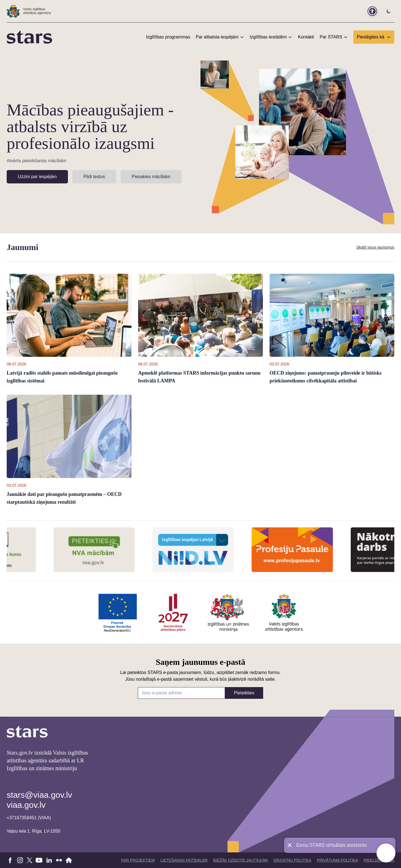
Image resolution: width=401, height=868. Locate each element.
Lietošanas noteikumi (184, 860)
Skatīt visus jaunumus (375, 247)
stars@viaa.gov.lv (39, 795)
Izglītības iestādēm (268, 37)
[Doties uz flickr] (59, 860)
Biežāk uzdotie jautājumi (240, 860)
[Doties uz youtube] (39, 860)
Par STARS (331, 37)
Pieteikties (244, 693)
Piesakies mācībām (151, 177)
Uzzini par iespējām (37, 177)
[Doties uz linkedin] (49, 860)
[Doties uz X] (30, 860)
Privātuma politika (338, 860)
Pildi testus (94, 177)
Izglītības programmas (168, 37)
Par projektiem (138, 860)
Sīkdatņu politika (292, 860)
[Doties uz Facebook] (10, 860)
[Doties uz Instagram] (20, 860)
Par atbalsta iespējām (217, 37)
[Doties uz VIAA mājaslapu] (69, 860)
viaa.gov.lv (26, 805)
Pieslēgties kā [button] (374, 37)
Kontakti (306, 37)
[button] (372, 11)
